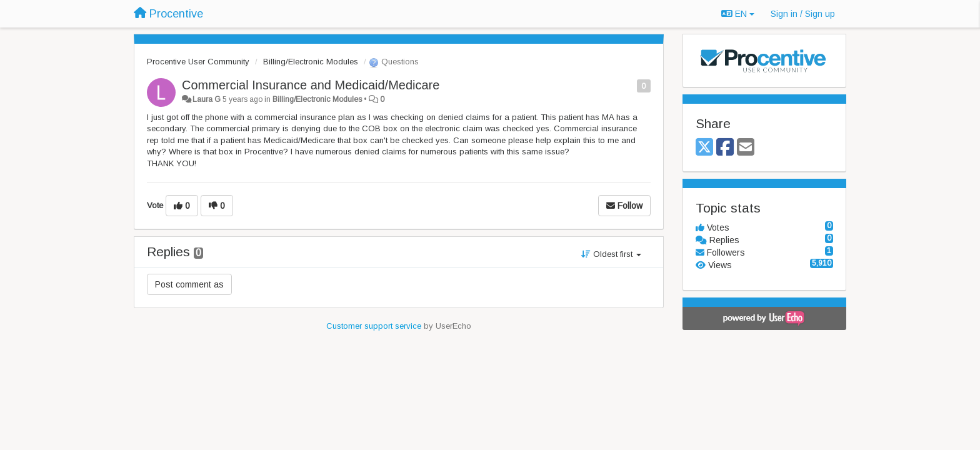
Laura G (207, 99)
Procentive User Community (198, 62)
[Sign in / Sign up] (803, 14)
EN (738, 14)
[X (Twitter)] (704, 148)
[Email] (746, 148)
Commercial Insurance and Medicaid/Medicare (311, 85)
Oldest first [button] (611, 254)
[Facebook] (725, 148)
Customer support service (374, 326)
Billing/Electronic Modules (311, 62)
